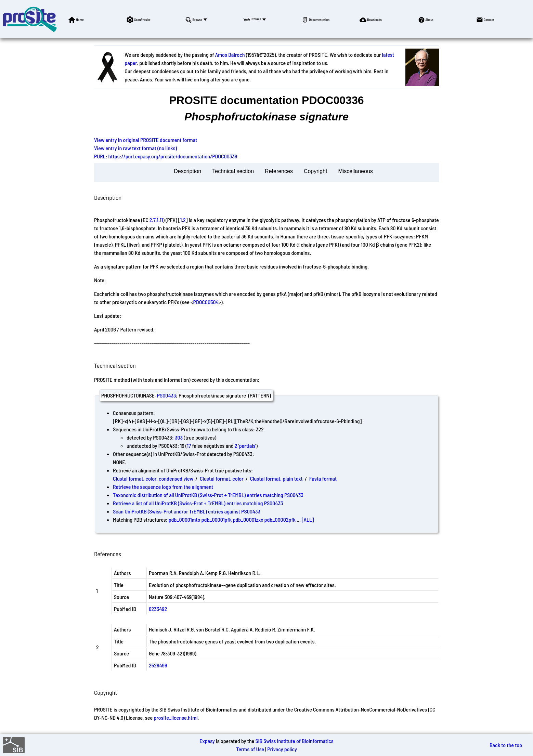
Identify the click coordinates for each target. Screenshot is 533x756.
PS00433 (167, 395)
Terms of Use (250, 749)
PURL (100, 156)
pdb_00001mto (185, 519)
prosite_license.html (175, 718)
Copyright (315, 171)
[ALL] (308, 519)
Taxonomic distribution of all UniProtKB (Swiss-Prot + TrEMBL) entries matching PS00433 (208, 495)
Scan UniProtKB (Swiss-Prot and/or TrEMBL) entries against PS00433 (187, 511)
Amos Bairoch (230, 55)
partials (247, 446)
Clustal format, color (222, 478)
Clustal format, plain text (276, 478)
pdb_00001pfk (217, 519)
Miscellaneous (355, 171)
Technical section (233, 171)
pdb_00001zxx (248, 519)
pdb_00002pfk (280, 519)
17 (189, 446)
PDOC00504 (206, 302)
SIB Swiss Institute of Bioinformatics (294, 741)
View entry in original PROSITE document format (146, 140)
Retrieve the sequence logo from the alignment (163, 487)
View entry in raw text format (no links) (135, 148)
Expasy (207, 741)
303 (179, 437)
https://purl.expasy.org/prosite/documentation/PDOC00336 (173, 156)
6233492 (158, 609)
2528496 (158, 665)
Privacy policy (282, 749)
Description (187, 171)
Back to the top (506, 745)
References (279, 171)
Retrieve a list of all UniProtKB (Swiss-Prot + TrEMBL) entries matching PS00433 (198, 503)
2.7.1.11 (156, 220)
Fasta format (323, 478)
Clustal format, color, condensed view (153, 478)
